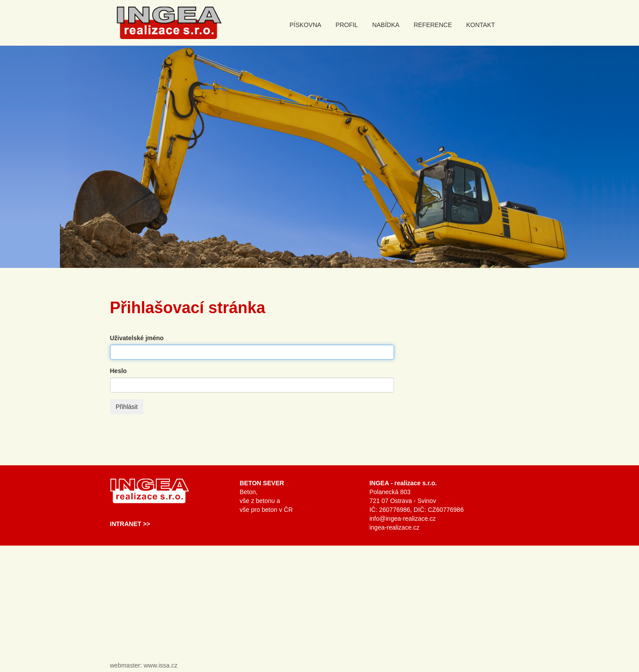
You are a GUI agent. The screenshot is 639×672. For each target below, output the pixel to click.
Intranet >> (130, 524)
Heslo (118, 371)
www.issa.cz (161, 665)
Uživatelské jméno (137, 338)
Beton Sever (262, 483)
